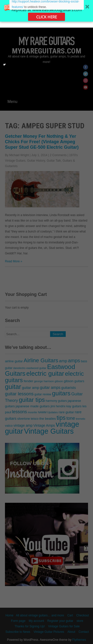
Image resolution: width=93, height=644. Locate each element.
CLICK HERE (47, 17)
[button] (46, 11)
